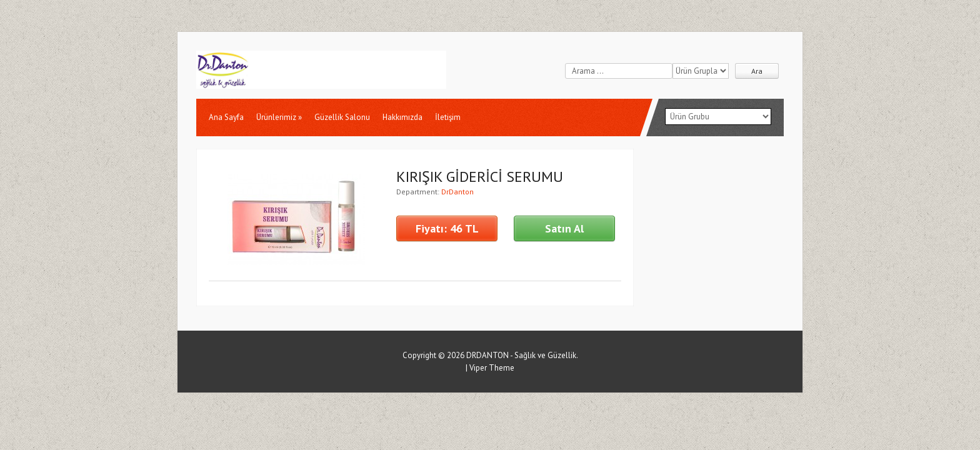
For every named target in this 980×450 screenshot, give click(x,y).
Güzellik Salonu (342, 117)
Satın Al (564, 228)
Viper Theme (492, 368)
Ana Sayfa (226, 117)
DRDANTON (487, 355)
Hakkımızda (402, 117)
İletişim (448, 117)
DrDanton (457, 192)
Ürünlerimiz (279, 117)
